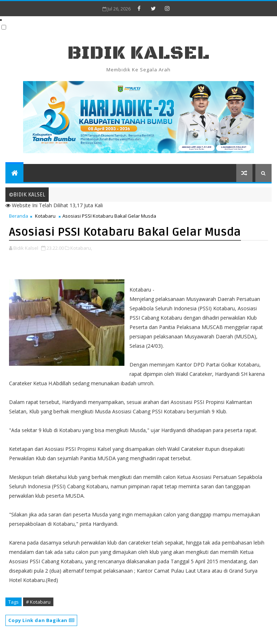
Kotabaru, (81, 248)
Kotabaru (45, 216)
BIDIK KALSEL (138, 53)
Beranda (19, 216)
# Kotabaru (38, 602)
